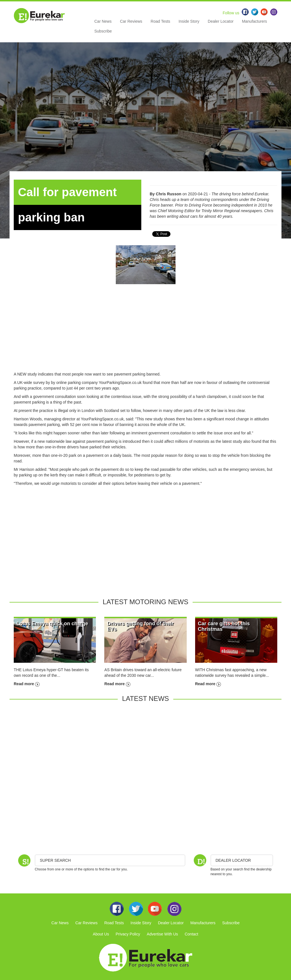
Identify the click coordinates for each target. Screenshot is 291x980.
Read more (27, 684)
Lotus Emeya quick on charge (52, 624)
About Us (101, 934)
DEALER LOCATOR (233, 860)
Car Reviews (131, 21)
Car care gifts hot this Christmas (224, 626)
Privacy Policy (128, 934)
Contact (191, 934)
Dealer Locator (221, 21)
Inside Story (189, 21)
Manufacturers (254, 21)
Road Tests (160, 21)
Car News (103, 21)
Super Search (55, 860)
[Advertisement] (145, 332)
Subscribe (103, 31)
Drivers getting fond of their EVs (140, 626)
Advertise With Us (162, 934)
